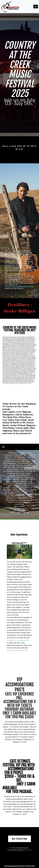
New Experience (19, 535)
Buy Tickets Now (19, 839)
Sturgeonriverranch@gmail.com (18, 640)
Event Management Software (14, 866)
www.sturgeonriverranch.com (17, 650)
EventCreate (28, 850)
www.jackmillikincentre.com (16, 515)
